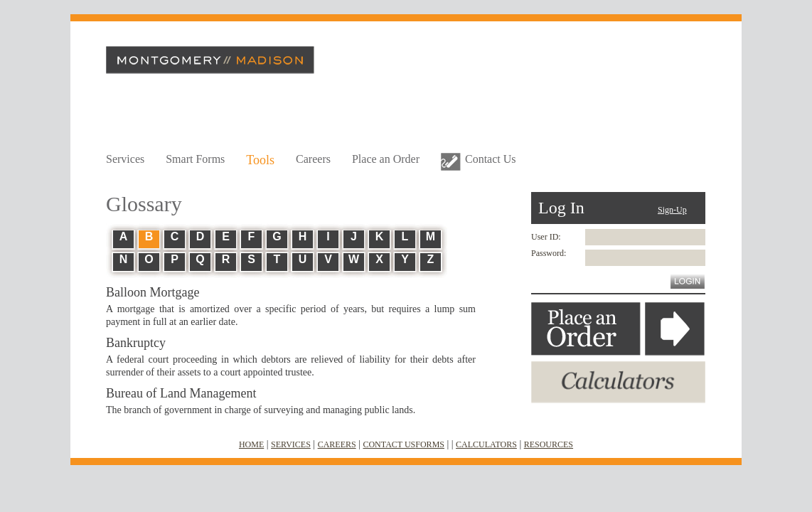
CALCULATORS (486, 444)
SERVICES (291, 444)
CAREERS (337, 444)
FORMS (430, 444)
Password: (549, 253)
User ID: (546, 237)
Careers (313, 159)
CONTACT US (389, 444)
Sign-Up (672, 210)
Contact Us (491, 159)
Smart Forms (195, 159)
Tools (260, 160)
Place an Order (386, 159)
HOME (251, 444)
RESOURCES (549, 444)
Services (125, 159)
